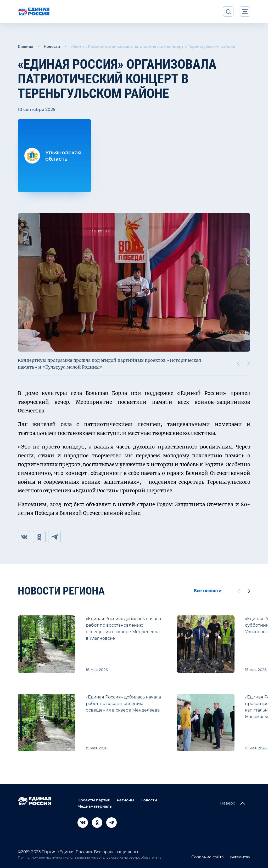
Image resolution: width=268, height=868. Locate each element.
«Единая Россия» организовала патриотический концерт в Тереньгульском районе (153, 46)
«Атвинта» (239, 857)
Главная (26, 46)
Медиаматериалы (95, 806)
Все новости (208, 591)
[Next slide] (249, 364)
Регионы (125, 800)
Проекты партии (94, 800)
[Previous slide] (238, 364)
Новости (52, 46)
